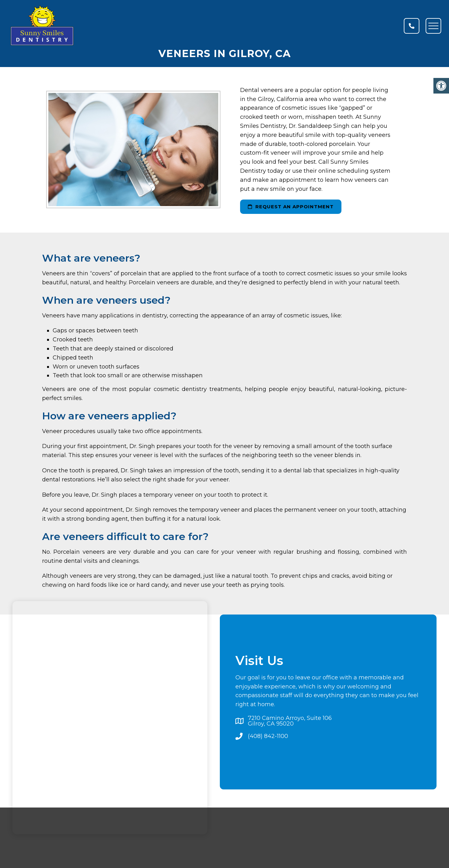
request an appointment (291, 207)
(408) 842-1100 (268, 736)
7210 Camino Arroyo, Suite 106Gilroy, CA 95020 (290, 721)
